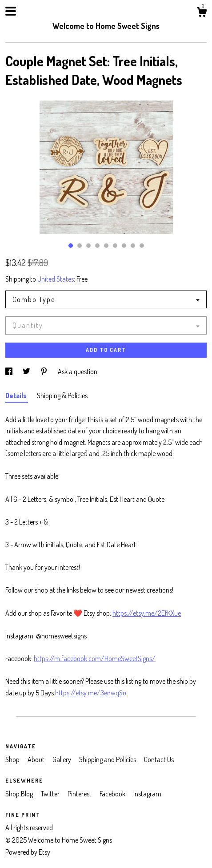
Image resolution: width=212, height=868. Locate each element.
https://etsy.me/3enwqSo (91, 693)
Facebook (113, 794)
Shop (13, 759)
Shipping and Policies (108, 759)
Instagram (147, 794)
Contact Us (159, 759)
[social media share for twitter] (27, 371)
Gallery (62, 759)
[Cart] (202, 13)
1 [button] (71, 246)
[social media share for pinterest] (45, 371)
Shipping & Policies (62, 396)
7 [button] (124, 246)
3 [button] (88, 246)
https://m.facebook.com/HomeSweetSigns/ (95, 658)
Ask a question (78, 371)
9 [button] (142, 246)
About (37, 759)
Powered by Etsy (28, 852)
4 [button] (97, 246)
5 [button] (106, 246)
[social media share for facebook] (10, 371)
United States (56, 279)
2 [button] (80, 246)
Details (17, 396)
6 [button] (115, 246)
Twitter (51, 794)
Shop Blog (20, 794)
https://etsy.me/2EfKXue (147, 613)
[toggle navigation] (11, 11)
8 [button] (133, 246)
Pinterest (80, 794)
